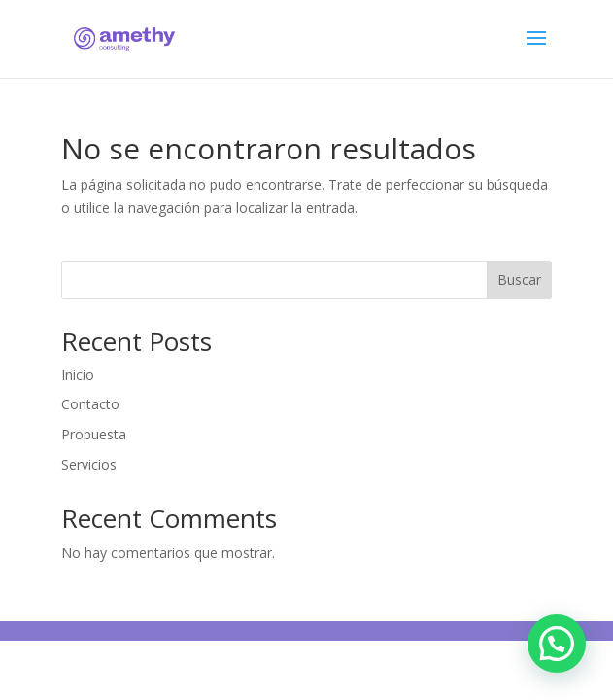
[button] (557, 644)
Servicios (89, 464)
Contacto (90, 404)
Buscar (519, 280)
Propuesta (94, 434)
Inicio (78, 375)
